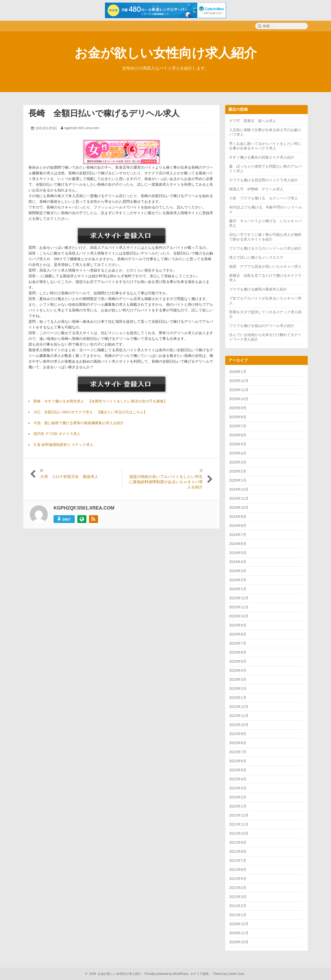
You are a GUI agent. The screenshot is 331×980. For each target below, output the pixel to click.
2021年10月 (239, 833)
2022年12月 (239, 707)
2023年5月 (238, 661)
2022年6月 (238, 761)
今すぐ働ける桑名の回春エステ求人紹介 (262, 157)
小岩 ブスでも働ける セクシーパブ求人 (264, 198)
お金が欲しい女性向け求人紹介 (166, 53)
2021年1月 (238, 915)
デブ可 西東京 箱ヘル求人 (253, 121)
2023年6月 (238, 652)
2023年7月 (238, 643)
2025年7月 (238, 426)
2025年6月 (238, 435)
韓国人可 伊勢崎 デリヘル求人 (256, 189)
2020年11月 (239, 933)
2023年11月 (239, 607)
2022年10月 (239, 725)
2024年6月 (238, 544)
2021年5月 (238, 879)
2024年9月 (238, 517)
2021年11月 (239, 824)
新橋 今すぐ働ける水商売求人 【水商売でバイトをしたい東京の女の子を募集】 (100, 401)
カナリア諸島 (200, 974)
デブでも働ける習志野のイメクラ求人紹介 (264, 180)
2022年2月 (238, 797)
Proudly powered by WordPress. (167, 974)
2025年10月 (239, 399)
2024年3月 (238, 571)
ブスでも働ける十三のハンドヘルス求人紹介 (265, 248)
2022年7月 (238, 752)
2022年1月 (238, 806)
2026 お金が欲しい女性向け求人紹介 (114, 974)
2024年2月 (238, 580)
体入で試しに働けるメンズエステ (256, 257)
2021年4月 (238, 888)
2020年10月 (239, 942)
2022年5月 (238, 770)
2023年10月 (239, 616)
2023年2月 (238, 689)
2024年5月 (238, 553)
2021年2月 (238, 906)
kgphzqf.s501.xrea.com (82, 128)
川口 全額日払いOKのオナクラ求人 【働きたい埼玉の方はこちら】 (90, 412)
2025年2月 (238, 471)
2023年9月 (238, 625)
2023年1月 (238, 698)
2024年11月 (239, 498)
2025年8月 (238, 417)
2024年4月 (238, 562)
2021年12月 (239, 815)
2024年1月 (238, 589)
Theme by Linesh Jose (229, 974)
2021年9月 (238, 842)
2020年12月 (239, 924)
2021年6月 (238, 870)
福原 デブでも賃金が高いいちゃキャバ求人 (265, 266)
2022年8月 (238, 743)
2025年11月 (239, 390)
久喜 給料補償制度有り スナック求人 (63, 445)
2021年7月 (238, 861)
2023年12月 (239, 598)
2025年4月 (238, 453)
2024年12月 (239, 489)
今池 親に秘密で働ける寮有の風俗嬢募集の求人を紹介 (79, 423)
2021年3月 (238, 897)
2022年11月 (239, 716)
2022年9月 (238, 734)
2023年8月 (238, 634)
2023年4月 (238, 670)
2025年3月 (238, 462)
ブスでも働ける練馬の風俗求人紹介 (258, 289)
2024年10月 (239, 507)
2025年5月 (238, 444)
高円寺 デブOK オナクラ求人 (57, 434)
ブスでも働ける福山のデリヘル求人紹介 (262, 326)
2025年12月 (239, 381)
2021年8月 (238, 851)
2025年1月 (238, 480)
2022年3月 (238, 788)
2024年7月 (238, 535)
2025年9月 (238, 408)
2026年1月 (238, 372)
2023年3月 (238, 679)
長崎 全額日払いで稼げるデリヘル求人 (104, 113)
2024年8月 (238, 526)
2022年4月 (238, 779)
